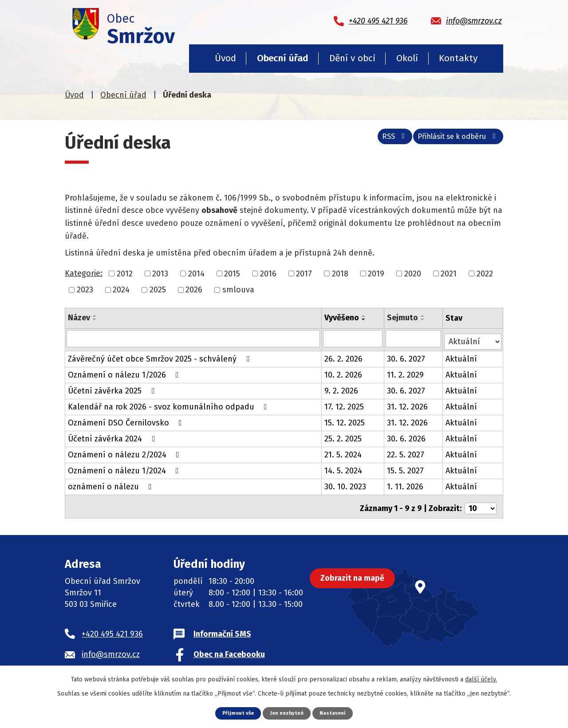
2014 (196, 273)
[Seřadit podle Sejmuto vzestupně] (424, 316)
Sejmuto (403, 318)
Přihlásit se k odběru (454, 140)
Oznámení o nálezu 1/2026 (125, 372)
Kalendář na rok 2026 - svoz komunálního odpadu (169, 404)
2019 (376, 273)
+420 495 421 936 (112, 628)
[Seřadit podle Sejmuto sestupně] (424, 319)
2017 (304, 273)
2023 (85, 290)
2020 (413, 273)
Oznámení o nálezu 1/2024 (125, 468)
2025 (158, 290)
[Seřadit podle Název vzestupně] (95, 316)
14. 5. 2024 (344, 468)
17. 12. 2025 (345, 404)
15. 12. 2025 (345, 420)
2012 (125, 273)
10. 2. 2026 (344, 372)
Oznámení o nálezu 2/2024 (125, 452)
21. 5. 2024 (343, 452)
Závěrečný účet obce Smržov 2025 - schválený (160, 356)
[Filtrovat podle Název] (193, 338)
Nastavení (336, 713)
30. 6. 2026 (407, 436)
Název (79, 318)
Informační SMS (222, 628)
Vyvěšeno (342, 318)
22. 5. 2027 (406, 452)
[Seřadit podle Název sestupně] (95, 319)
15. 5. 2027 (406, 468)
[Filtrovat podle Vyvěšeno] (353, 338)
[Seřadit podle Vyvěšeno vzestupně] (364, 316)
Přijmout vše (235, 713)
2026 (194, 290)
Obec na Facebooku (229, 648)
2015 (232, 273)
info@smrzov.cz (111, 648)
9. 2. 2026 (342, 388)
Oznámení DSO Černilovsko (127, 420)
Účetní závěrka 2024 (113, 436)
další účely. (481, 679)
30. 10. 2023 (346, 484)
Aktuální (462, 356)
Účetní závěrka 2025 (113, 388)
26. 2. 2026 (344, 356)
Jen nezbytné (287, 713)
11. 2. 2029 (406, 372)
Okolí (407, 58)
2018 (340, 273)
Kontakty (458, 58)
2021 (449, 273)
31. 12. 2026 (408, 404)
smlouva (238, 290)
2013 (160, 273)
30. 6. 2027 (407, 356)
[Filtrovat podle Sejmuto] (414, 338)
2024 (121, 290)
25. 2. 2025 (343, 436)
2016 (268, 273)
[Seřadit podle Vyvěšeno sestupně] (364, 319)
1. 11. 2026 (406, 484)
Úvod (225, 58)
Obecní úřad (282, 58)
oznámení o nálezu (112, 484)
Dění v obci (352, 58)
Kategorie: (84, 273)
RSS (381, 140)
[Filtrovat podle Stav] (473, 338)
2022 (485, 273)
